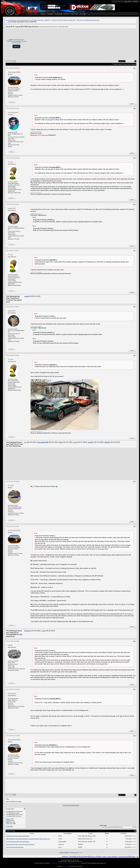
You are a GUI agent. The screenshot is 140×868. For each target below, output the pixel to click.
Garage (50, 14)
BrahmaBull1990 (43, 442)
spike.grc (43, 215)
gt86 (13, 801)
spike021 (12, 208)
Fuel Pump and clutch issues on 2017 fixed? (18, 836)
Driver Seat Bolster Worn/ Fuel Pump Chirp (18, 842)
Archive (104, 856)
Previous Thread (67, 805)
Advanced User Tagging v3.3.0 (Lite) (59, 863)
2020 (7, 801)
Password (44, 8)
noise (16, 801)
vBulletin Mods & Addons (75, 863)
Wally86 (107, 442)
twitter (129, 1)
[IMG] (8, 822)
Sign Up (16, 46)
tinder (20, 801)
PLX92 (11, 486)
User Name (44, 6)
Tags (7, 799)
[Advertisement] (82, 43)
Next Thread (75, 805)
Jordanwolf (13, 112)
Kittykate (28, 631)
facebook (136, 1)
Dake (61, 442)
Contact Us (65, 856)
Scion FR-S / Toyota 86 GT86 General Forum (88, 20)
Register (43, 14)
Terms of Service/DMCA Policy (127, 856)
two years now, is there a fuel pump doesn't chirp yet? (20, 844)
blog (126, 1)
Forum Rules (9, 826)
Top (137, 856)
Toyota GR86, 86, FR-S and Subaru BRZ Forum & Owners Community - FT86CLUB (29, 20)
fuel (10, 801)
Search (83, 14)
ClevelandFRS (14, 72)
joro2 (75, 442)
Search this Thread (129, 64)
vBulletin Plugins (66, 866)
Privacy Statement (113, 856)
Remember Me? (61, 6)
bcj (25, 442)
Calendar (66, 14)
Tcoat (10, 162)
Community (58, 14)
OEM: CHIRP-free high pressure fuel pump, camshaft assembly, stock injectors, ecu (28, 839)
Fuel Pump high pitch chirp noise (15, 847)
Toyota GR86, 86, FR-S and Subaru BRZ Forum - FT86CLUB (85, 856)
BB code (8, 819)
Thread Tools (117, 64)
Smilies (8, 820)
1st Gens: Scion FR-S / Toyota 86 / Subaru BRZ (63, 20)
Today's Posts (74, 14)
